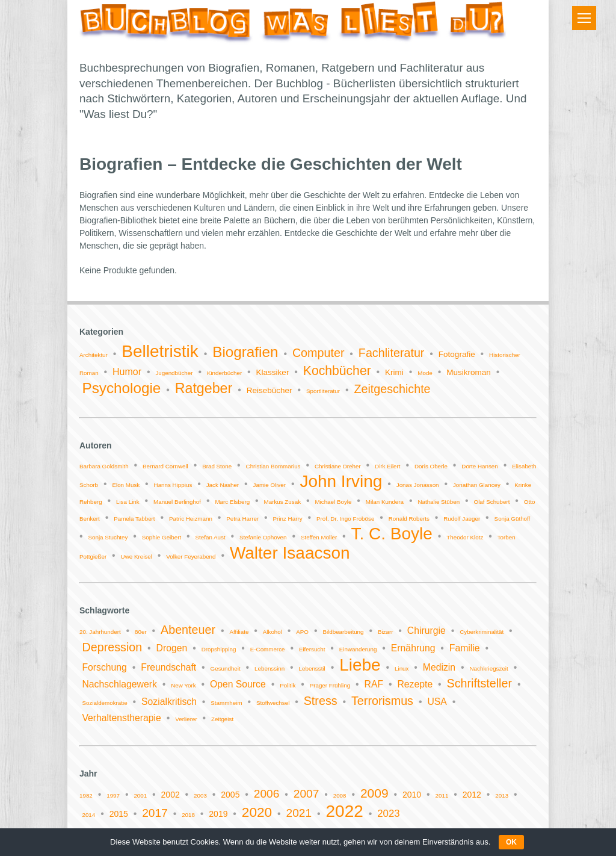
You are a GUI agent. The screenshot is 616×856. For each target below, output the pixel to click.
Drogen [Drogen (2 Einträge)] (172, 648)
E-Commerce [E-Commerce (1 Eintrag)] (268, 649)
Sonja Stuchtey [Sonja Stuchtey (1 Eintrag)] (108, 537)
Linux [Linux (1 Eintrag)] (402, 668)
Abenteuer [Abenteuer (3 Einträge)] (188, 630)
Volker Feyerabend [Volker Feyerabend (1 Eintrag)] (191, 557)
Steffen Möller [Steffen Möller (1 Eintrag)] (319, 537)
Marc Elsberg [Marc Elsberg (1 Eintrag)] (232, 502)
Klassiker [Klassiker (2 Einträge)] (273, 372)
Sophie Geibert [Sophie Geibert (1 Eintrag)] (162, 537)
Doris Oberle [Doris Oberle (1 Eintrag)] (431, 466)
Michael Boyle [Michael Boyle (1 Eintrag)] (333, 502)
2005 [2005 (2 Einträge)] (230, 795)
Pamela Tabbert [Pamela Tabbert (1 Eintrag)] (134, 519)
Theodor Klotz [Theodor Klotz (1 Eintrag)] (465, 537)
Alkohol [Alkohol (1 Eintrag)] (273, 632)
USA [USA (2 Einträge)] (437, 702)
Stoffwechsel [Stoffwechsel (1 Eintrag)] (273, 703)
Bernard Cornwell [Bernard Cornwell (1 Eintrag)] (165, 466)
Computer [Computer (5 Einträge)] (319, 353)
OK (511, 842)
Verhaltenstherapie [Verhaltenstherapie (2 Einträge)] (121, 718)
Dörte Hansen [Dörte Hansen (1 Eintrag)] (479, 466)
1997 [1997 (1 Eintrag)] (113, 796)
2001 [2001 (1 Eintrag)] (140, 796)
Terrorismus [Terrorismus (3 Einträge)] (382, 701)
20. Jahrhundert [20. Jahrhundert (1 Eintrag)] (100, 632)
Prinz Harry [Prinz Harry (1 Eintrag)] (288, 519)
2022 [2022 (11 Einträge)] (345, 811)
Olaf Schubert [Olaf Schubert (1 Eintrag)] (492, 502)
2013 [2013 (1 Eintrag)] (502, 796)
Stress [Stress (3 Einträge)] (321, 701)
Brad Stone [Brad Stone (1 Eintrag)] (217, 466)
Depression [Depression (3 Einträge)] (112, 647)
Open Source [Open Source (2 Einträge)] (238, 684)
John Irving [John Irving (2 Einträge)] (341, 481)
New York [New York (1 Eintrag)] (183, 685)
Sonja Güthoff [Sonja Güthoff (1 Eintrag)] (513, 519)
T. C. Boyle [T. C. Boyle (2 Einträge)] (392, 534)
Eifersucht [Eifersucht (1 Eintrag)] (312, 649)
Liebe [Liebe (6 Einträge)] (360, 665)
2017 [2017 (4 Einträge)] (155, 813)
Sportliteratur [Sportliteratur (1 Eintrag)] (323, 391)
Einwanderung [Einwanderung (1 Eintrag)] (358, 649)
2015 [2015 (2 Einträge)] (119, 814)
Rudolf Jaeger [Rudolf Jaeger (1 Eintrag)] (462, 519)
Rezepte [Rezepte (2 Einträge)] (415, 684)
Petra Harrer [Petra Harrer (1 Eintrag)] (242, 519)
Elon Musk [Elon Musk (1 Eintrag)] (126, 485)
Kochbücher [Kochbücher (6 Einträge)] (337, 371)
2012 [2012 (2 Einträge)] (472, 795)
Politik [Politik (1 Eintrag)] (288, 685)
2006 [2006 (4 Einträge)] (267, 794)
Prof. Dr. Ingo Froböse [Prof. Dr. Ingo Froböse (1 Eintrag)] (345, 519)
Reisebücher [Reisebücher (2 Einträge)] (269, 390)
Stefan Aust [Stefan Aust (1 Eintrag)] (211, 537)
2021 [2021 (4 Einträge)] (299, 813)
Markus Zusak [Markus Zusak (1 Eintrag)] (283, 502)
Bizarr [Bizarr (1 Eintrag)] (386, 632)
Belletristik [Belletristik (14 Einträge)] (160, 351)
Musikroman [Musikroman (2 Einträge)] (469, 372)
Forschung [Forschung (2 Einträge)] (104, 667)
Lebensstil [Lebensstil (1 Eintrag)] (312, 668)
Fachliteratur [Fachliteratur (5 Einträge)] (392, 353)
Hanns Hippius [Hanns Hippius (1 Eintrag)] (173, 485)
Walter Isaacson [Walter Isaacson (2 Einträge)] (290, 553)
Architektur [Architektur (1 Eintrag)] (94, 355)
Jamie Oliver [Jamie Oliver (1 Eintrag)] (269, 485)
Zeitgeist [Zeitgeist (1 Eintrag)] (222, 719)
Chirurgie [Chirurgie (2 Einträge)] (427, 631)
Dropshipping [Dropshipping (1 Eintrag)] (219, 649)
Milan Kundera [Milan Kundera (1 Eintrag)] (385, 502)
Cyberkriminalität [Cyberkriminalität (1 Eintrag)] (482, 632)
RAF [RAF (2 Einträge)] (374, 684)
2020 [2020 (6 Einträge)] (257, 812)
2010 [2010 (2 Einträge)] (412, 795)
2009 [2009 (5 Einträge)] (374, 793)
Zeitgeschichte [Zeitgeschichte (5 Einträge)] (392, 389)
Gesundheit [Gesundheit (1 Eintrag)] (226, 668)
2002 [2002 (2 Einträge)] (171, 795)
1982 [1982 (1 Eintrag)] (86, 796)
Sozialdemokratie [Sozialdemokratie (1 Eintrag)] (104, 703)
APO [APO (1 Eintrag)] (302, 632)
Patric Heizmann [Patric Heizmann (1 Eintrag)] (191, 519)
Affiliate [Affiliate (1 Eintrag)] (239, 632)
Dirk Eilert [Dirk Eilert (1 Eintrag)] (387, 466)
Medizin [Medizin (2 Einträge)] (439, 667)
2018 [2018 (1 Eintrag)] (188, 815)
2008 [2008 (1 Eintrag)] (340, 796)
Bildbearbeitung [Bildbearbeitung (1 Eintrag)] (343, 632)
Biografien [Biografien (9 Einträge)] (245, 352)
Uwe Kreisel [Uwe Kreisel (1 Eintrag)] (137, 557)
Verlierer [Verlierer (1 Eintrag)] (186, 719)
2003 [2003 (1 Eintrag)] (200, 796)
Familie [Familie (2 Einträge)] (465, 648)
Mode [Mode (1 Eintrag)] (425, 373)
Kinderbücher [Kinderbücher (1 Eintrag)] (224, 373)
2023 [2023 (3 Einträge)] (388, 814)
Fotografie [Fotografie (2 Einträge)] (457, 354)
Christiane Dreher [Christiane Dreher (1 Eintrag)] (338, 466)
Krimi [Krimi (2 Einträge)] (394, 372)
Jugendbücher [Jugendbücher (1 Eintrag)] (174, 373)
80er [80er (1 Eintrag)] (141, 632)
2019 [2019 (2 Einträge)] (218, 814)
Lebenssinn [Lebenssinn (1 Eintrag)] (269, 668)
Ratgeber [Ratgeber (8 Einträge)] (204, 388)
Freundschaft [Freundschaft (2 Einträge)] (168, 667)
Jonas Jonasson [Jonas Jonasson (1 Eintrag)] (418, 485)
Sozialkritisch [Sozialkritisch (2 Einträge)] (169, 702)
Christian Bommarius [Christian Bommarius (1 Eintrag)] (273, 466)
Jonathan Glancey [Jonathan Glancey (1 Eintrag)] (477, 485)
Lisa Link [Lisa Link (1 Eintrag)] (128, 502)
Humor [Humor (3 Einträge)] (127, 372)
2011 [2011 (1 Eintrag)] (442, 796)
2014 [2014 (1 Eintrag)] (88, 815)
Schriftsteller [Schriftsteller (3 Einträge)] (479, 683)
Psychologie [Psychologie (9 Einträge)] (121, 388)
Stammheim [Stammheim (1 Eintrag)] (226, 703)
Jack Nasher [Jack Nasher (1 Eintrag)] (223, 485)
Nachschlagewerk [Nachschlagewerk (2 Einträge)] (119, 684)
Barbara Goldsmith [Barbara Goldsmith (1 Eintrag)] (104, 466)
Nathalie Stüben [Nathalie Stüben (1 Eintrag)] (439, 502)
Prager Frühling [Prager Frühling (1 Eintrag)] (330, 685)
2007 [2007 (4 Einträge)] (306, 794)
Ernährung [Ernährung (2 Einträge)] (413, 648)
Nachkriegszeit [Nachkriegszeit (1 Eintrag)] (489, 668)
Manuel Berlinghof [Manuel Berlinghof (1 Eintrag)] (177, 502)
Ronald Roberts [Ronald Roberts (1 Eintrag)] (409, 519)
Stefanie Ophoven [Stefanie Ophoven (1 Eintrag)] (263, 537)
